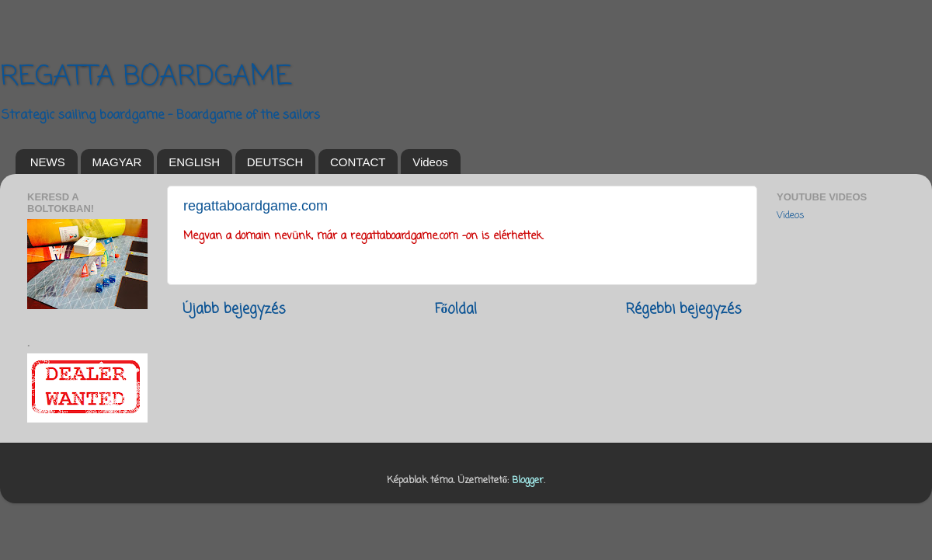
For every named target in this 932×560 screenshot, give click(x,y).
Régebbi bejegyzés (684, 310)
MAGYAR (117, 162)
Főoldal (456, 310)
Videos (430, 162)
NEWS (48, 162)
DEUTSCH (275, 162)
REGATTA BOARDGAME (146, 77)
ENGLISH (194, 162)
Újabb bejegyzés (234, 310)
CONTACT (358, 162)
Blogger (528, 480)
